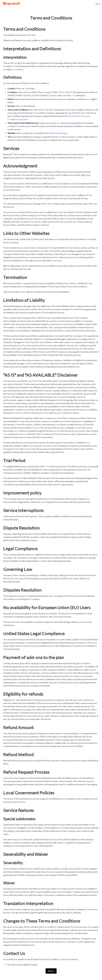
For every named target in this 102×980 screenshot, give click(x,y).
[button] (90, 3)
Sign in (98, 4)
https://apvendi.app (58, 133)
